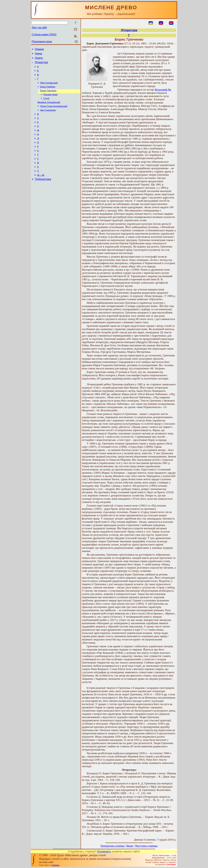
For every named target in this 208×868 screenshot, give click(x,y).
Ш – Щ (41, 189)
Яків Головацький (49, 87)
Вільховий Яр (163, 90)
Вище (130, 846)
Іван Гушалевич (48, 117)
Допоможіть (104, 852)
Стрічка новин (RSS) (44, 35)
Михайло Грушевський (49, 108)
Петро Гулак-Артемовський (54, 112)
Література (41, 64)
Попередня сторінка (113, 846)
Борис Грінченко (48, 95)
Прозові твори (50, 100)
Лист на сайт (39, 28)
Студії (46, 104)
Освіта (39, 59)
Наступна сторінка (146, 846)
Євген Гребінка (48, 91)
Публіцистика (43, 194)
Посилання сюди (42, 42)
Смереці (56, 865)
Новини (39, 50)
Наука (38, 55)
